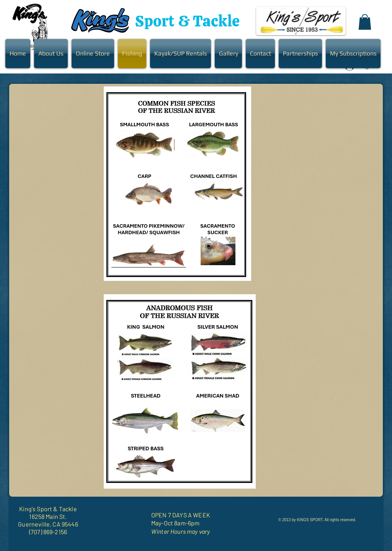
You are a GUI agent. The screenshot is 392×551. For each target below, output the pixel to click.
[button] (365, 22)
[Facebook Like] (332, 532)
